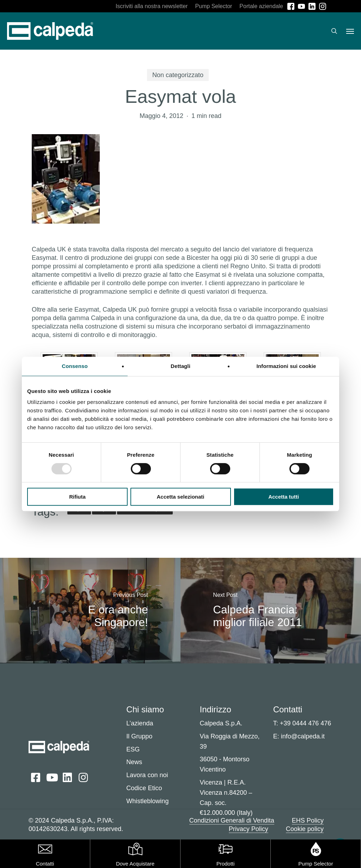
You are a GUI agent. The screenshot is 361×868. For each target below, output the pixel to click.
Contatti (45, 864)
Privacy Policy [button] (249, 829)
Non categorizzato (178, 75)
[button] (350, 31)
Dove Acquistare (135, 864)
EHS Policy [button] (308, 820)
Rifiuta (77, 497)
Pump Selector (316, 864)
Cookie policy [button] (305, 829)
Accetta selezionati (180, 497)
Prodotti (226, 864)
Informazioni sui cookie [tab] (286, 366)
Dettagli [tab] (180, 366)
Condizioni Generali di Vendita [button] (232, 820)
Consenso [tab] (75, 366)
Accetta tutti (284, 497)
